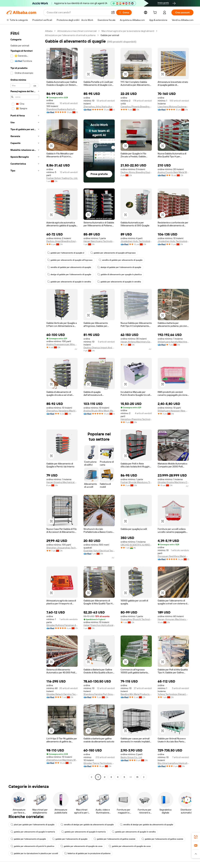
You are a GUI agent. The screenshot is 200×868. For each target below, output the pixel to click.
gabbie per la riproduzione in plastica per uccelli (34, 853)
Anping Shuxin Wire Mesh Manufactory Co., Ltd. (99, 411)
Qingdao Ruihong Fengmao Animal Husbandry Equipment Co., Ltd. (62, 625)
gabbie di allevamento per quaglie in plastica (120, 274)
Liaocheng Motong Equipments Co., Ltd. (173, 107)
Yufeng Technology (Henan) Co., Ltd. (173, 694)
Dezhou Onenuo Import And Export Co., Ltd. (99, 348)
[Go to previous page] (92, 777)
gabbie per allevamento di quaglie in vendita (69, 282)
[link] (196, 837)
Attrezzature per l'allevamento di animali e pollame (70, 35)
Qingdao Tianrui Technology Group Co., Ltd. (99, 763)
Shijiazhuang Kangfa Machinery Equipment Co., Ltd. (173, 342)
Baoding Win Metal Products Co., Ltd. (136, 694)
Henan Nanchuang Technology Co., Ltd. (99, 241)
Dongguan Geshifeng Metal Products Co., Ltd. (173, 556)
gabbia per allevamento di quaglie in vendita (134, 832)
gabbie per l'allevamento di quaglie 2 (66, 253)
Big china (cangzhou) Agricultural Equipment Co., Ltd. (173, 763)
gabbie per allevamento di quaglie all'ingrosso (113, 253)
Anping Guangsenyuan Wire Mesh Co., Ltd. (62, 344)
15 (137, 777)
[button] (113, 12)
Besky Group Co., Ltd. (131, 757)
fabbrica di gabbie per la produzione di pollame (87, 853)
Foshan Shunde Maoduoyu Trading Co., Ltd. (136, 482)
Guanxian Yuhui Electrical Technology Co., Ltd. (99, 551)
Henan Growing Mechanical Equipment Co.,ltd (62, 482)
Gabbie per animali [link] (110, 35)
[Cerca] (124, 12)
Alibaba (49, 31)
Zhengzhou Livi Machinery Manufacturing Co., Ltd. (62, 760)
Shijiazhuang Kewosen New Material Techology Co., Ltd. (173, 411)
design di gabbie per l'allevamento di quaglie (119, 267)
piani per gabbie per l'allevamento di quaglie (33, 825)
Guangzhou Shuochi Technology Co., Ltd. (136, 619)
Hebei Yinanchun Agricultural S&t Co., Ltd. (99, 625)
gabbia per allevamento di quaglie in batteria (33, 832)
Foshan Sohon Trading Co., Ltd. (62, 178)
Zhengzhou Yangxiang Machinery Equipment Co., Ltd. (62, 411)
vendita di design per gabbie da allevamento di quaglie (87, 825)
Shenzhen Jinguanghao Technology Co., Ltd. (62, 548)
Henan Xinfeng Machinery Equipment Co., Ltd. (136, 342)
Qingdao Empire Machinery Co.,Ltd (173, 482)
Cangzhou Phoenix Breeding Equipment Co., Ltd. (136, 107)
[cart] (156, 13)
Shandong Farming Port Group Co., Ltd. (99, 694)
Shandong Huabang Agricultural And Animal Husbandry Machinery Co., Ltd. (62, 109)
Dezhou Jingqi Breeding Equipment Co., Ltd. (62, 241)
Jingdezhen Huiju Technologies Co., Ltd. (136, 241)
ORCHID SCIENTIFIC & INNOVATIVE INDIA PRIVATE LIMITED (136, 545)
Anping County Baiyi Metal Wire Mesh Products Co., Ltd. (173, 172)
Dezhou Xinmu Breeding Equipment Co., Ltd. (136, 172)
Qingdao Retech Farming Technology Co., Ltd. (62, 694)
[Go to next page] (144, 777)
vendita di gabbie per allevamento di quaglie (121, 260)
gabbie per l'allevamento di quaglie (28, 839)
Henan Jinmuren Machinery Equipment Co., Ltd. (173, 619)
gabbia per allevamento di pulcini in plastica (32, 846)
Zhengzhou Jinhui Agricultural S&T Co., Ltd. (99, 107)
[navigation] (25, 404)
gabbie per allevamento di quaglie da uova (81, 846)
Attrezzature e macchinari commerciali (77, 31)
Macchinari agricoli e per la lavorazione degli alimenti (128, 31)
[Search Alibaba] (78, 12)
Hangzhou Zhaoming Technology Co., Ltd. (136, 419)
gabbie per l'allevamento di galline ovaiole (114, 839)
